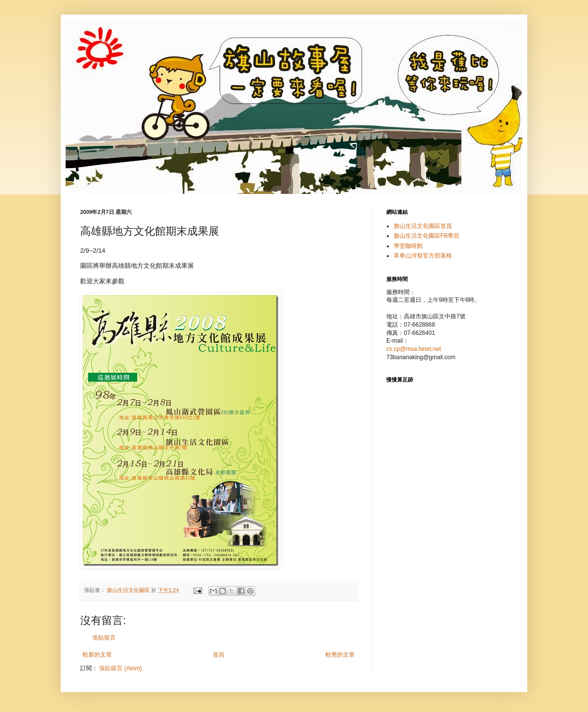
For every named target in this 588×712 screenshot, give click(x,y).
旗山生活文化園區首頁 (423, 226)
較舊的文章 (340, 655)
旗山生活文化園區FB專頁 (426, 236)
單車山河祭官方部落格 (423, 256)
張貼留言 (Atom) (120, 668)
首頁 (219, 655)
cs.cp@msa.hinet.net (414, 349)
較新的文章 (97, 655)
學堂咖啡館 (408, 246)
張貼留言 (104, 638)
